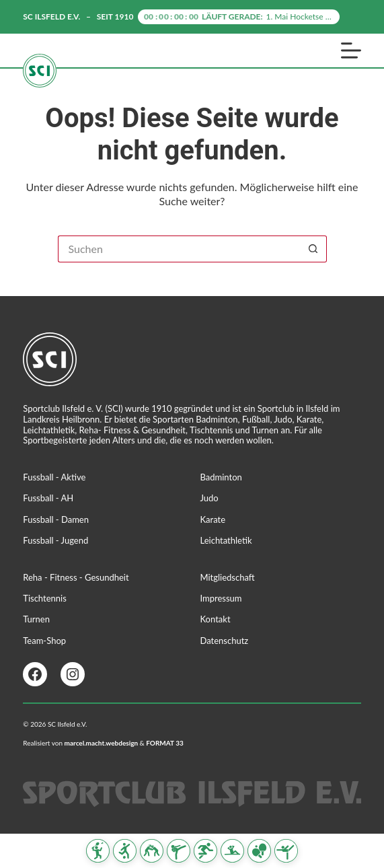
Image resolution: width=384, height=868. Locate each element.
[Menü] (351, 50)
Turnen (36, 619)
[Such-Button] (313, 249)
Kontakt (216, 619)
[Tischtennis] (259, 851)
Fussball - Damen (56, 519)
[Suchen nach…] (179, 249)
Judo (209, 498)
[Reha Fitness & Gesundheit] (232, 851)
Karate (213, 519)
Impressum (221, 598)
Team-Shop (44, 641)
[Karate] (179, 851)
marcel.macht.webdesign (102, 743)
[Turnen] (286, 851)
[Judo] (152, 851)
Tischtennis (45, 598)
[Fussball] (125, 851)
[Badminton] (98, 851)
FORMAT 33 (165, 743)
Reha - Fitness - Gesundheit (76, 577)
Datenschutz (225, 641)
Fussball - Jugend (55, 540)
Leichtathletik (226, 540)
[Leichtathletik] (205, 851)
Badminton (221, 477)
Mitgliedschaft (228, 577)
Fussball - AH (48, 498)
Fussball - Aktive (54, 477)
